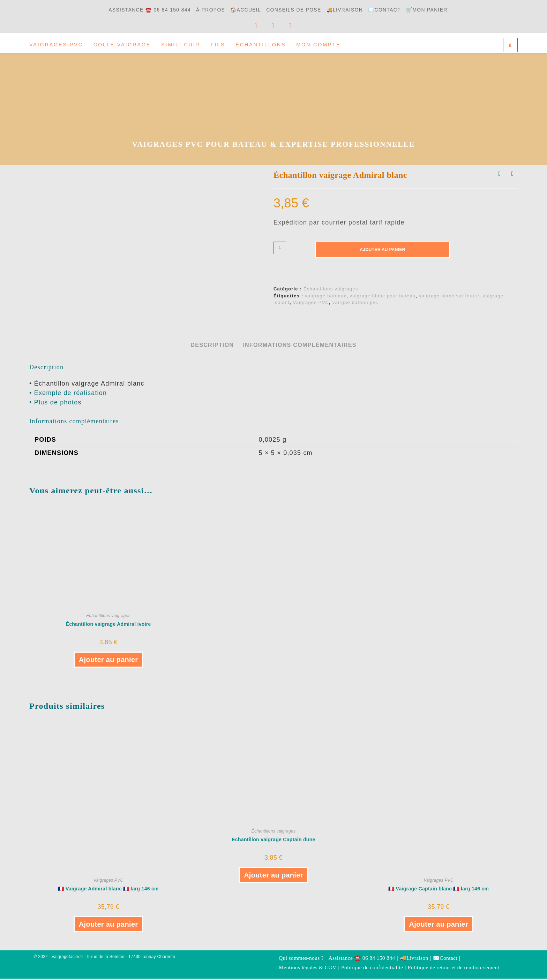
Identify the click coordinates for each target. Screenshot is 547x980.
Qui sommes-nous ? (301, 960)
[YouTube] (278, 26)
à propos (208, 10)
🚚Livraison (349, 10)
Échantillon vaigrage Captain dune (273, 841)
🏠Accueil (244, 10)
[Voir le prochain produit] (513, 175)
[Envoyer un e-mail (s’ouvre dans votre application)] (302, 26)
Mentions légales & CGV (308, 969)
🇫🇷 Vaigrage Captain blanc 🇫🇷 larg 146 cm (439, 890)
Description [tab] (212, 346)
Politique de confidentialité (372, 969)
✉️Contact (391, 10)
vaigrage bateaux (326, 297)
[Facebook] (254, 26)
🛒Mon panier (435, 10)
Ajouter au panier (382, 251)
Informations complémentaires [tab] (299, 346)
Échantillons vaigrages (331, 291)
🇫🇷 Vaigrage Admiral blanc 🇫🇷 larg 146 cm (108, 890)
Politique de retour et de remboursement (454, 969)
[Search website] (510, 45)
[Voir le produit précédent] (500, 175)
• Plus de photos (55, 404)
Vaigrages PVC (311, 304)
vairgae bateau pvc (355, 304)
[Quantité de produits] (280, 249)
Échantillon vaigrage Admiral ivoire (108, 625)
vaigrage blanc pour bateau (383, 297)
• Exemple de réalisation (68, 394)
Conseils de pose (295, 10)
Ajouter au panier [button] (108, 661)
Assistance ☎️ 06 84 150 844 (143, 10)
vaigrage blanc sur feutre (449, 297)
